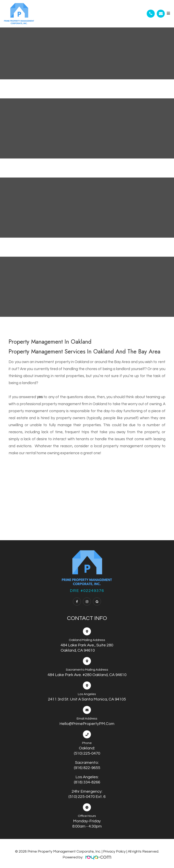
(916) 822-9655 (87, 768)
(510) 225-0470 (87, 753)
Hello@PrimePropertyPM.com (87, 724)
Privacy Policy (114, 851)
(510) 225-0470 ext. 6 (87, 797)
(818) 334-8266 (87, 782)
